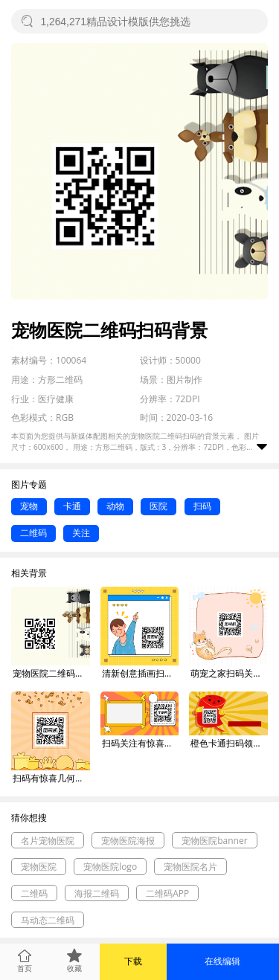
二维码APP (167, 893)
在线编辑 (222, 961)
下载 (133, 961)
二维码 (33, 533)
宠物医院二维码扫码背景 (51, 673)
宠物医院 (39, 867)
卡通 (72, 506)
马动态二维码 (48, 920)
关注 (81, 533)
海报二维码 (97, 893)
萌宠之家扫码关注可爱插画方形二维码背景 (229, 673)
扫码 (202, 506)
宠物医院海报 (128, 841)
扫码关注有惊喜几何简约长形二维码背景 (141, 743)
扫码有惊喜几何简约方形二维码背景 (51, 778)
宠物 (29, 506)
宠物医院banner (214, 841)
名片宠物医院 (48, 841)
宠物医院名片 (190, 867)
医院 (158, 506)
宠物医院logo (110, 867)
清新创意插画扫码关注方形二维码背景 (141, 673)
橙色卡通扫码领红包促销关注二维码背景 (229, 743)
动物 (115, 506)
